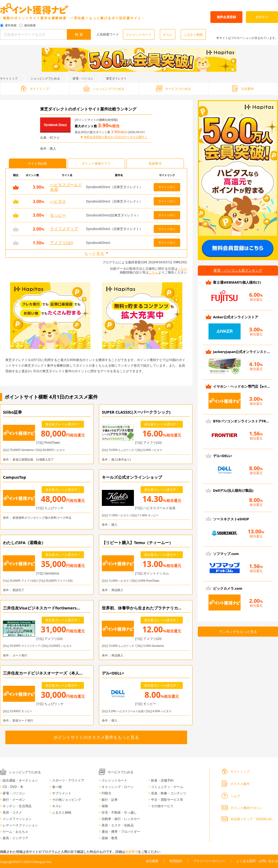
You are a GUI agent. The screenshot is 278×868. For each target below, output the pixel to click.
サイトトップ (9, 78)
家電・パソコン (83, 78)
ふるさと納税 (193, 35)
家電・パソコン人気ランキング (238, 270)
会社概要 (152, 861)
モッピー (58, 215)
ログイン (262, 17)
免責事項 (132, 852)
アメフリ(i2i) (61, 243)
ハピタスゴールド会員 (66, 187)
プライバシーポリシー (209, 861)
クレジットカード (139, 35)
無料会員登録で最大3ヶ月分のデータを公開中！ (116, 137)
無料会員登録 (226, 17)
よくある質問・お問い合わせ (257, 861)
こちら (182, 269)
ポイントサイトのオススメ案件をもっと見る (96, 737)
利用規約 (176, 861)
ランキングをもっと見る (238, 632)
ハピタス (58, 201)
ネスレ (168, 35)
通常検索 (11, 25)
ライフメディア (64, 229)
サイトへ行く (167, 187)
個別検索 (30, 25)
